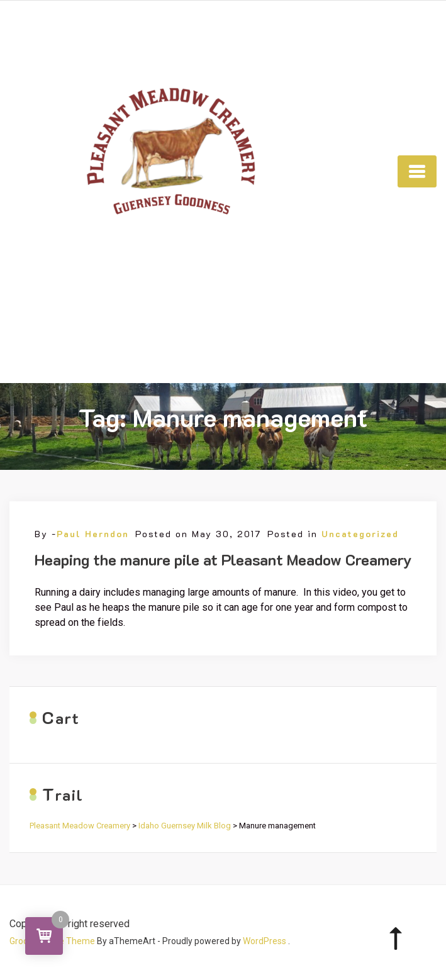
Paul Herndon (93, 534)
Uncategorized (360, 534)
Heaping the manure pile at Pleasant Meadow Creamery (223, 560)
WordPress (265, 941)
